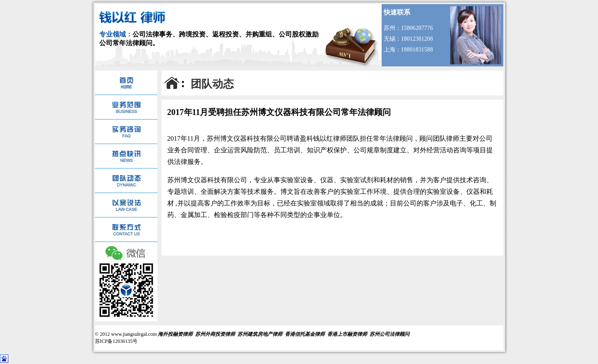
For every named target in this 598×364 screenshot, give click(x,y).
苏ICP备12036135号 (116, 341)
